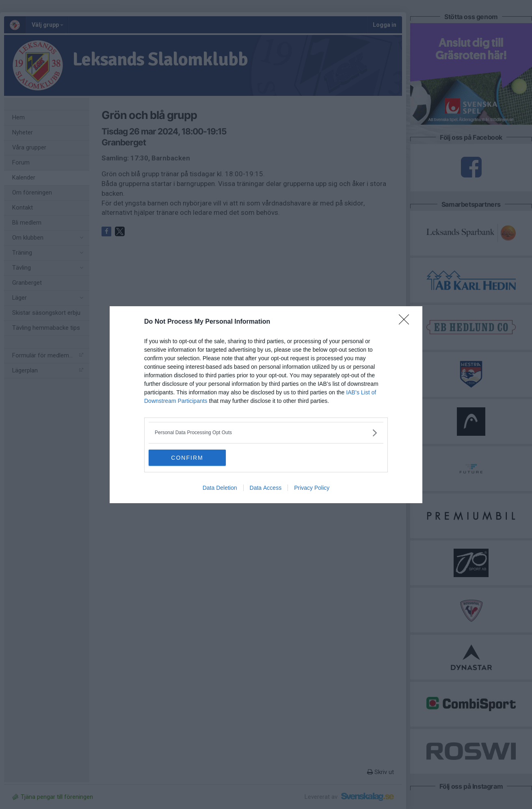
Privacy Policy (312, 488)
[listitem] (266, 433)
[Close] (407, 322)
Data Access (266, 488)
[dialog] (266, 405)
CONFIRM (187, 458)
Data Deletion (220, 488)
